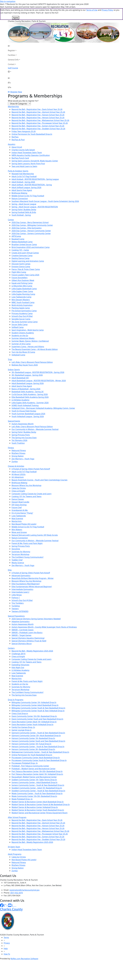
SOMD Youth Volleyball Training (25, 405)
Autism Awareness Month (23, 424)
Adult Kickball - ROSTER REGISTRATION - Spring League (35, 179)
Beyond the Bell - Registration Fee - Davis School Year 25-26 (37, 109)
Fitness (11, 448)
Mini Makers (17, 530)
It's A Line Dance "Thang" (22, 513)
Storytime (16, 549)
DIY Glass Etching (19, 505)
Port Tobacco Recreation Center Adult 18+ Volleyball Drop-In (37, 774)
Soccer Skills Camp (20, 324)
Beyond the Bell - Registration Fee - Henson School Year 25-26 (38, 118)
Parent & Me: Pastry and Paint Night (27, 543)
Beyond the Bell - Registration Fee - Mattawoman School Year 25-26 (40, 120)
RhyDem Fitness (18, 453)
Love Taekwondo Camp (21, 297)
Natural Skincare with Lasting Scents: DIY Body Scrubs (35, 535)
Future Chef (17, 507)
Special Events (14, 421)
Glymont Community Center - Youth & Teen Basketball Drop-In (38, 733)
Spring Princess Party (21, 435)
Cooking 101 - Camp (20, 250)
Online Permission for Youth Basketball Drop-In (32, 134)
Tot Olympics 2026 (19, 440)
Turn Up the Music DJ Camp (23, 352)
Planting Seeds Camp (21, 308)
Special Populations (16, 616)
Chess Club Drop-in (20, 713)
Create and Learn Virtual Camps (25, 253)
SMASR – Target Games (21, 635)
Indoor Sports (14, 370)
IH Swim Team (14, 847)
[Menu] (10, 87)
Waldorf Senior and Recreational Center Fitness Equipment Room (40, 813)
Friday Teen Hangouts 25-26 (24, 131)
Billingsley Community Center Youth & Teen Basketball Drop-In (38, 708)
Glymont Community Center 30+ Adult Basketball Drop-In (36, 736)
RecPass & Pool (18, 140)
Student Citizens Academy (23, 333)
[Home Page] (14, 46)
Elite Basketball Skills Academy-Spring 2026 (30, 397)
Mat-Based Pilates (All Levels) (24, 524)
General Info (13, 60)
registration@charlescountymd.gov (24, 890)
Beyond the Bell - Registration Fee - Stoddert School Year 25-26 (38, 129)
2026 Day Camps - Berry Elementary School (30, 222)
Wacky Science (18, 563)
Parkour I (16, 598)
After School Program (17, 817)
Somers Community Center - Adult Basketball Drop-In (34, 782)
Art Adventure (18, 477)
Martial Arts (17, 521)
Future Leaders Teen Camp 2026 (25, 275)
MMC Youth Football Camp (23, 302)
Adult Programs (15, 854)
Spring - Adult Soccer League (24, 204)
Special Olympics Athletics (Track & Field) (29, 641)
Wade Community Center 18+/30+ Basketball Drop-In (34, 796)
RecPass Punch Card (20, 158)
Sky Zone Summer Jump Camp (25, 322)
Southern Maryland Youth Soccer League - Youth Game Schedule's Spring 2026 (45, 201)
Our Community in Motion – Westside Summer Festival (35, 429)
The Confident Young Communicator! (27, 557)
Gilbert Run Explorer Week (23, 280)
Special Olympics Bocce (22, 644)
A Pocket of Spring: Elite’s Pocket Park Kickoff (31, 469)
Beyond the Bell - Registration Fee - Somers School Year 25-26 (38, 126)
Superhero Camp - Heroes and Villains (28, 347)
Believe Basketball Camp (22, 242)
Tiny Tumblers (18, 603)
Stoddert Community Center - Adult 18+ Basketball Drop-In (37, 788)
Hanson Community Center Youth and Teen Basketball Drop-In (38, 741)
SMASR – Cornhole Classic (23, 630)
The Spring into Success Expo (24, 438)
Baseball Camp (18, 239)
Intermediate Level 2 (20, 592)
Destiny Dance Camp (20, 258)
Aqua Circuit (17, 147)
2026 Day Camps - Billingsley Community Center (32, 225)
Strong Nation (18, 456)
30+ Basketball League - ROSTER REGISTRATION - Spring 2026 (38, 372)
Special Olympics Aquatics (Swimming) (28, 638)
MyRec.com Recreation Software (24, 959)
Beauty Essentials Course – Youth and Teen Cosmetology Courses (40, 480)
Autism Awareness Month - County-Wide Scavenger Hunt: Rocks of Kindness (44, 627)
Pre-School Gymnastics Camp (24, 311)
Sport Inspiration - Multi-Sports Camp (28, 330)
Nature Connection (20, 199)
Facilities (12, 55)
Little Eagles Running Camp (23, 294)
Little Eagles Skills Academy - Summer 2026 (30, 403)
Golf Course (13, 68)
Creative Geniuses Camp (22, 256)
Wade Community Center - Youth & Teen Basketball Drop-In (37, 793)
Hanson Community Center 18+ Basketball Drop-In (33, 738)
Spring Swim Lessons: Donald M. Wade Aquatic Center (35, 161)
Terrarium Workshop (20, 554)
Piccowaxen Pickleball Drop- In (25, 763)
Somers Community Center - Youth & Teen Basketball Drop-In (38, 785)
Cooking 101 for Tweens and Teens (27, 496)
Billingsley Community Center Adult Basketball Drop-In (35, 705)
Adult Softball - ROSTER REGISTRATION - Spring (32, 185)
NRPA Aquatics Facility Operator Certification (31, 155)
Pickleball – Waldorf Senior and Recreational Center (33, 769)
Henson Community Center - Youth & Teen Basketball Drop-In (38, 747)
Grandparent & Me (20, 510)
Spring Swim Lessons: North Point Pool (28, 164)
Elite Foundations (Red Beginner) (26, 584)
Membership (13, 107)
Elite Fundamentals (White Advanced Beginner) (32, 587)
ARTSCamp (16, 236)
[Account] (14, 72)
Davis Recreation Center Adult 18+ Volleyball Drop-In (34, 722)
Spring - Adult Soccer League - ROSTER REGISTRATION (35, 207)
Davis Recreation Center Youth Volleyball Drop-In (32, 724)
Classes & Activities (16, 466)
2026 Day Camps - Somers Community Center (31, 233)
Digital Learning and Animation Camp (28, 261)
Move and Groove (19, 532)
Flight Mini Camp (19, 272)
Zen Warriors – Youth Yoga (23, 459)
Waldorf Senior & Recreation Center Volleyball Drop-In (35, 807)
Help (6, 949)
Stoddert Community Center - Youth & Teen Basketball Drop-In (38, 791)
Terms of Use (92, 10)
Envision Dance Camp (21, 267)
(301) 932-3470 (16, 893)
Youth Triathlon (18, 443)
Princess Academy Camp (22, 313)
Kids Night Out (18, 667)
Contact (11, 64)
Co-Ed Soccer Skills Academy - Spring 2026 (30, 394)
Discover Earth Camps (21, 264)
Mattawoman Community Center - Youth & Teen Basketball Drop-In (40, 752)
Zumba (15, 461)
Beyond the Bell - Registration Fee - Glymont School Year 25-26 (38, 112)
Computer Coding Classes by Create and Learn (31, 494)
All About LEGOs (18, 474)
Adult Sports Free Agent (22, 190)
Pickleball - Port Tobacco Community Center (30, 766)
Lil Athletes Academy (20, 400)
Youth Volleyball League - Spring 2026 (28, 416)
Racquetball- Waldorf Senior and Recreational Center (34, 777)
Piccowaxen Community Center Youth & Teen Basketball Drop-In (39, 760)
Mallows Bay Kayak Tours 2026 (25, 365)
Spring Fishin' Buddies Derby (24, 210)
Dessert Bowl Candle (20, 502)
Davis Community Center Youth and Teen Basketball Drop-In (37, 719)
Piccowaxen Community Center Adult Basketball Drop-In (36, 758)
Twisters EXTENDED (20, 611)
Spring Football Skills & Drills (24, 212)
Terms (6, 937)
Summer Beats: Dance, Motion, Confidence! (30, 341)
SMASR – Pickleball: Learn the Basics (27, 633)
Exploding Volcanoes (20, 665)
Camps (11, 220)
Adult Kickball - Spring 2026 (23, 182)
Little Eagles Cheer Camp (22, 291)
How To (7, 954)
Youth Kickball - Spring (21, 215)
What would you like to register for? (23, 101)
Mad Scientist (17, 519)
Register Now (16, 92)
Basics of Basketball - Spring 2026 (26, 389)
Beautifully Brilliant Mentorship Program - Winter (33, 578)
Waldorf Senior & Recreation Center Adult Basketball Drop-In (38, 802)
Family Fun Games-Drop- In (23, 727)
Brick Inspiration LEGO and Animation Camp (31, 247)
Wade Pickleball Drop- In (22, 799)
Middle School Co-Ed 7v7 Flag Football (28, 196)
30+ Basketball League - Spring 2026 (27, 375)
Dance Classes (18, 499)
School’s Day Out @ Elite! (22, 316)
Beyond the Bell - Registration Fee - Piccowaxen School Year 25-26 (40, 123)
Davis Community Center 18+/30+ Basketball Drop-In (34, 716)
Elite (10, 570)
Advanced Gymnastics (21, 576)
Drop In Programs (16, 700)
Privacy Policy (107, 10)
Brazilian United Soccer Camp (24, 244)
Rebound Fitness (19, 450)
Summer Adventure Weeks (23, 338)
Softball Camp (18, 327)
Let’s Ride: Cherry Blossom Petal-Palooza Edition (32, 362)
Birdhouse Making (19, 193)
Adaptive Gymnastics (21, 621)
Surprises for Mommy (21, 552)
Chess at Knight (18, 491)
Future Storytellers (20, 278)
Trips (10, 359)
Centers (11, 648)
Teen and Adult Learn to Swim (24, 166)
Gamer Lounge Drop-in (21, 730)
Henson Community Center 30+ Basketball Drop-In (33, 749)
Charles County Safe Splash (23, 150)
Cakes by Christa (19, 488)
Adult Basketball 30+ (20, 378)
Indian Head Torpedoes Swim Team (27, 153)
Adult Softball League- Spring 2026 (26, 187)
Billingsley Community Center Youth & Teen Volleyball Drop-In (38, 711)
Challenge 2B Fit (18, 654)
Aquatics (12, 144)
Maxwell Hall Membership (23, 174)
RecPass (15, 137)
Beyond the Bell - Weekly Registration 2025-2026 (32, 651)
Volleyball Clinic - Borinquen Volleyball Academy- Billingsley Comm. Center (43, 408)
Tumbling (16, 606)
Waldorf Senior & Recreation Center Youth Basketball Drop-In (38, 810)
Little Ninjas (17, 595)
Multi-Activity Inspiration (22, 305)
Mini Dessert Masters (21, 300)
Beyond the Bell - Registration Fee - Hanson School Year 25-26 (38, 115)
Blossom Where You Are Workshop (26, 485)
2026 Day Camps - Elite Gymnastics (27, 228)
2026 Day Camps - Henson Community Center (31, 231)
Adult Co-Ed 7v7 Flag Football (24, 176)
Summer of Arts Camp (21, 344)
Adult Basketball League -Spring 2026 (28, 383)
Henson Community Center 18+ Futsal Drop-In (31, 744)
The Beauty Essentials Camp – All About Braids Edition (35, 349)
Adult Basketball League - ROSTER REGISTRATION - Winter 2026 (39, 381)
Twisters (15, 609)
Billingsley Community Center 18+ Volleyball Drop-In (34, 702)
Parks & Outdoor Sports (18, 171)
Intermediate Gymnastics (22, 589)
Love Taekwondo (19, 516)
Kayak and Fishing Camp (22, 283)
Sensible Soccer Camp (21, 319)
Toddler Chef (17, 560)
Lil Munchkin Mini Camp (22, 286)
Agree (16, 18)
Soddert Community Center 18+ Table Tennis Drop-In (34, 780)
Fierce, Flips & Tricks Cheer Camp (26, 269)
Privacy (7, 943)
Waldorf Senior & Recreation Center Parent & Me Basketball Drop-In (41, 804)
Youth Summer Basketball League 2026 (28, 414)
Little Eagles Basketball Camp (24, 289)
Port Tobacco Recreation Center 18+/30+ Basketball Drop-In (37, 771)
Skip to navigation (8, 1)
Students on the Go (20, 336)
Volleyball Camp (18, 355)
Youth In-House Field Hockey (24, 411)
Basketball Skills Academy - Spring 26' (28, 392)
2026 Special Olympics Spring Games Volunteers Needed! (36, 619)
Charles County (11, 909)
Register (11, 50)
